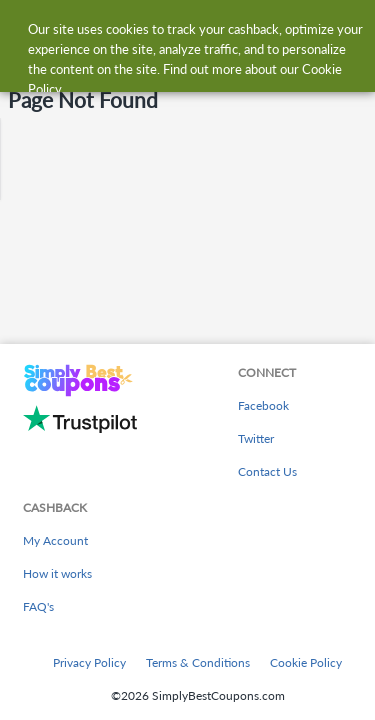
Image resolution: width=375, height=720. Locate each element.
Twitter (256, 438)
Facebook (263, 405)
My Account (55, 540)
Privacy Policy (89, 662)
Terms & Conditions (198, 662)
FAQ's (38, 606)
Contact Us (267, 471)
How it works (57, 573)
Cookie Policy (306, 662)
